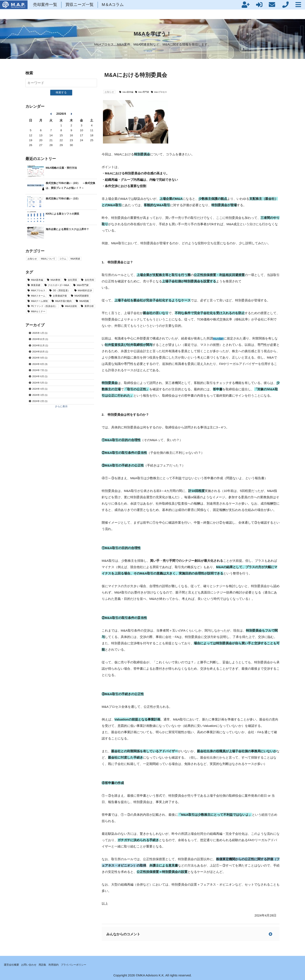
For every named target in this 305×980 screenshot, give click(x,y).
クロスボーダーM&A (46, 296)
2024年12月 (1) (43, 371)
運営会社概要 (14, 964)
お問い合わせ (35, 964)
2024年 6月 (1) (43, 416)
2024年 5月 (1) (43, 424)
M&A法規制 (40, 334)
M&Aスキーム (68, 309)
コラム (72, 261)
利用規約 (65, 964)
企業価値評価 (41, 315)
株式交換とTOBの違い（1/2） (67, 201)
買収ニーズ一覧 (113, 9)
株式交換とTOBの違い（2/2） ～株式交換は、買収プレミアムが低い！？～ (70, 188)
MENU (296, 9)
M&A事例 (62, 284)
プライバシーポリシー (90, 964)
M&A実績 (87, 261)
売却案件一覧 (79, 9)
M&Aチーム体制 (43, 322)
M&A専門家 (152, 92)
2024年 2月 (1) (43, 447)
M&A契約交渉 (41, 309)
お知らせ (111, 92)
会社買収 (83, 284)
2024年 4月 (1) (43, 431)
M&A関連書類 (68, 315)
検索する (61, 92)
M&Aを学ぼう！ (152, 33)
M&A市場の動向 (73, 322)
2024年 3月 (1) (43, 439)
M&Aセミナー (41, 341)
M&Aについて (53, 261)
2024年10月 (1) (43, 386)
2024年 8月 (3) (43, 401)
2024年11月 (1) (43, 379)
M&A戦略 (38, 328)
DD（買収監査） (70, 303)
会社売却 (38, 290)
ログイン (208, 10)
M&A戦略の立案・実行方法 (65, 168)
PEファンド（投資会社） (70, 328)
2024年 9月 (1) (43, 394)
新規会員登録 (194, 10)
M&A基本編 (133, 92)
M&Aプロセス (173, 92)
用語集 (52, 964)
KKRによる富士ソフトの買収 (67, 216)
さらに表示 (61, 453)
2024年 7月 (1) (43, 409)
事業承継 (59, 290)
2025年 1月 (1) (43, 363)
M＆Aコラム (146, 9)
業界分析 (62, 334)
